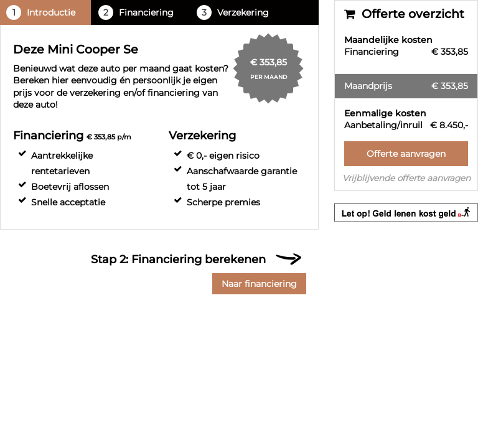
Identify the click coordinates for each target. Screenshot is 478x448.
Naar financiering (259, 284)
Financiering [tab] (136, 12)
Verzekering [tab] (233, 12)
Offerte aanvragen (406, 154)
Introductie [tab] (41, 12)
